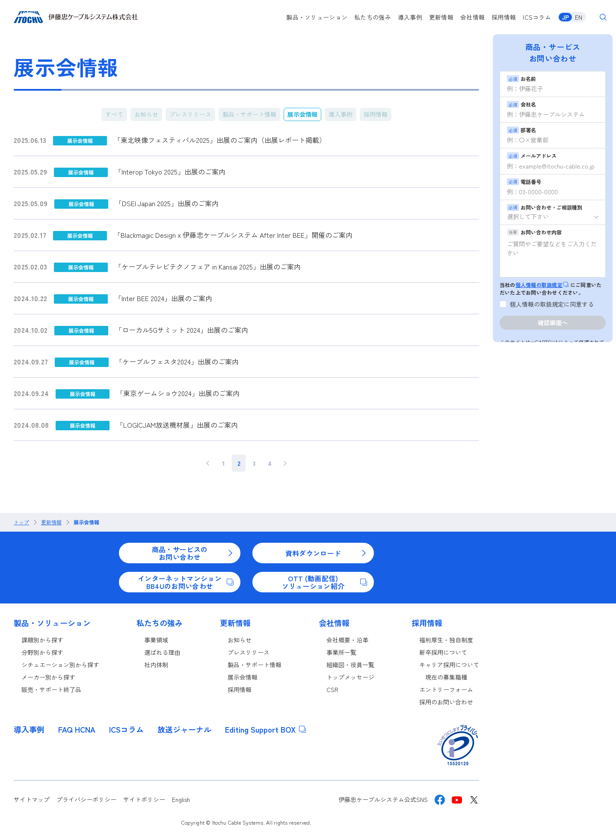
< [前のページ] (208, 463)
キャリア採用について (449, 665)
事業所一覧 (341, 652)
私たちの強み (373, 17)
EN (579, 17)
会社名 (521, 104)
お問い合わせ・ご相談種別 (545, 207)
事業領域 (156, 640)
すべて (114, 114)
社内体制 (156, 665)
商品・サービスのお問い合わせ (193, 553)
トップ (21, 522)
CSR (332, 689)
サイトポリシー (144, 799)
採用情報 (504, 17)
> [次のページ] (285, 463)
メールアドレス (532, 155)
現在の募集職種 (446, 677)
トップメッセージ (350, 677)
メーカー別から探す (48, 677)
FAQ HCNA (77, 729)
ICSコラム (537, 17)
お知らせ (146, 114)
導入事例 (410, 17)
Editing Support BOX (265, 729)
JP (565, 17)
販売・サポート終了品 (51, 689)
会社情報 (472, 17)
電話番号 (524, 182)
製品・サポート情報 (249, 114)
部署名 (521, 130)
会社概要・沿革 (347, 640)
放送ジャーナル (184, 729)
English (181, 799)
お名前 (521, 78)
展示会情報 (302, 114)
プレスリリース (190, 114)
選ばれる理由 (162, 652)
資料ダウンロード (326, 553)
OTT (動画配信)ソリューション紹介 (324, 582)
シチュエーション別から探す (60, 665)
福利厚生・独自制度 (446, 640)
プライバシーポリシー (86, 799)
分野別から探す (42, 652)
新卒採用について (443, 652)
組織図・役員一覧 (350, 665)
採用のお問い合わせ (446, 702)
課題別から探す (42, 640)
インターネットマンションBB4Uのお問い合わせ (186, 582)
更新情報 (441, 17)
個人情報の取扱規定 (542, 285)
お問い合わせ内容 (534, 232)
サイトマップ (32, 799)
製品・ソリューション (317, 17)
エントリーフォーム (446, 689)
